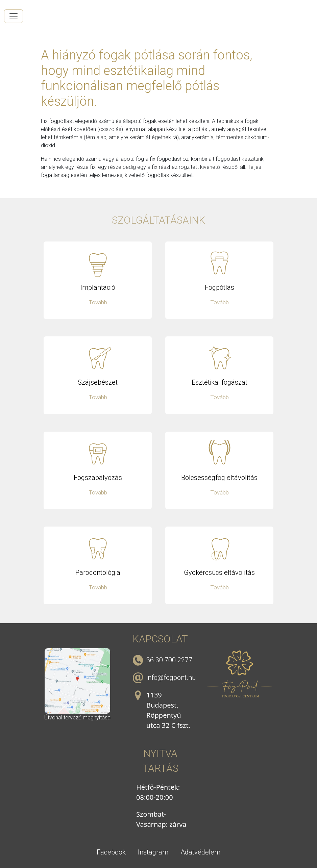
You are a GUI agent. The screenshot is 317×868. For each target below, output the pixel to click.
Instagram (153, 852)
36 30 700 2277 (169, 660)
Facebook (111, 852)
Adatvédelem (200, 852)
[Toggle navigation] (14, 16)
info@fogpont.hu (171, 678)
